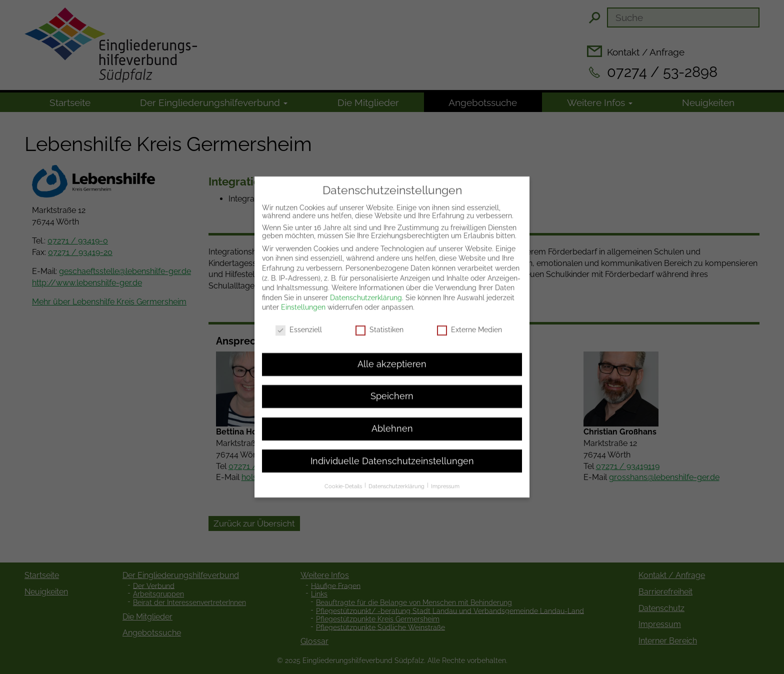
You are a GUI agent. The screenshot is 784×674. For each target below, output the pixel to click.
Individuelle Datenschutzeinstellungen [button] (392, 453)
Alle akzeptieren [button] (392, 356)
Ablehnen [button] (392, 420)
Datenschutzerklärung (366, 289)
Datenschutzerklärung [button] (397, 478)
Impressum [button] (445, 478)
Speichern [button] (392, 388)
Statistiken (379, 322)
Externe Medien (469, 322)
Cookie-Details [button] (344, 478)
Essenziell (299, 322)
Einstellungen (303, 299)
